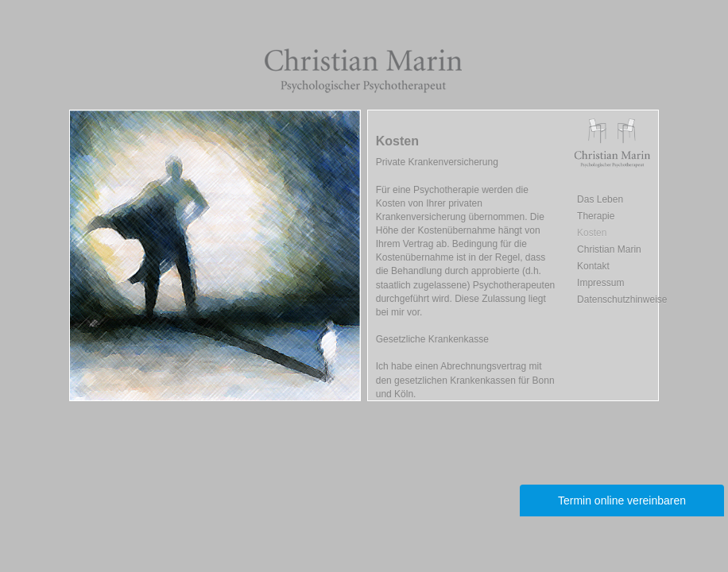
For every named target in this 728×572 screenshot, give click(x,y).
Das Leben (600, 199)
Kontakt (593, 266)
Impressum (600, 283)
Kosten (592, 233)
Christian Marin (609, 249)
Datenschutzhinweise (622, 300)
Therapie (596, 216)
